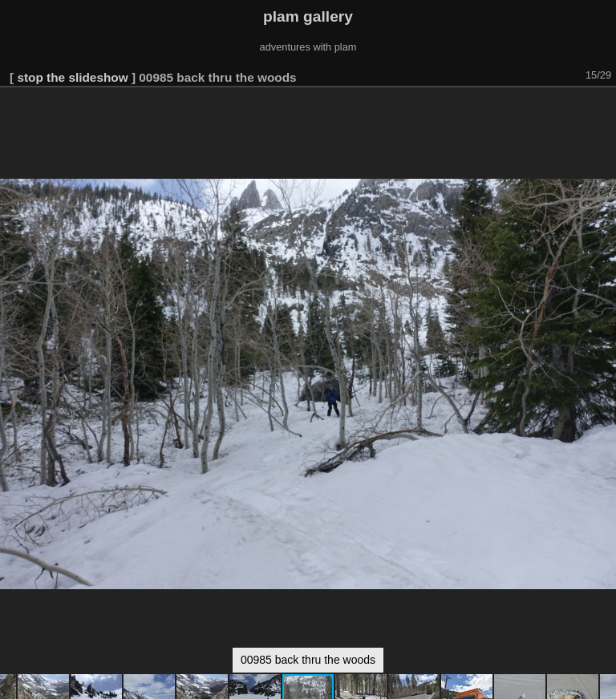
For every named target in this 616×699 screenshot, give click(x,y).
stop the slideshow (72, 77)
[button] (602, 110)
